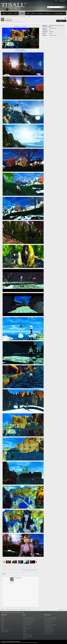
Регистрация (62, 1)
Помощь (22, 612)
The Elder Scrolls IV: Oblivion (29, 620)
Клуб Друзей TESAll (5, 630)
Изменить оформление (6, 612)
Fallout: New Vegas (27, 628)
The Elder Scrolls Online (28, 623)
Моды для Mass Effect (49, 630)
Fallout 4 (25, 630)
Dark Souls (25, 633)
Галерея (22, 13)
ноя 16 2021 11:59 (11, 583)
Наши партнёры (5, 632)
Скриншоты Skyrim (53, 35)
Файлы (16, 13)
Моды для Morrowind (49, 621)
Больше (48, 13)
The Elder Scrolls (14, 610)
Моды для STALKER (49, 632)
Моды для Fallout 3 (48, 623)
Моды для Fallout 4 (48, 626)
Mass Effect (25, 638)
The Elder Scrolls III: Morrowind (29, 618)
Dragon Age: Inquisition (27, 637)
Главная (4, 13)
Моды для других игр (49, 633)
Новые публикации (59, 13)
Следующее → (25, 26)
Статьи (3, 628)
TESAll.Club (3, 610)
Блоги (2, 626)
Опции (61, 21)
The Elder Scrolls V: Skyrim (28, 621)
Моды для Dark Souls (49, 628)
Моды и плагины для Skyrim (50, 618)
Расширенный (66, 7)
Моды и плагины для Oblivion (51, 620)
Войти (56, 1)
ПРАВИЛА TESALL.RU (62, 610)
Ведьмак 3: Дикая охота (28, 635)
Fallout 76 (25, 632)
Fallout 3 (25, 626)
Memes (33, 13)
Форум (3, 620)
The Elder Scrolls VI (27, 625)
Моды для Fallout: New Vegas (51, 625)
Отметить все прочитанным (15, 612)
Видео (28, 13)
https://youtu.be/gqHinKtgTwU (21, 51)
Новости (10, 13)
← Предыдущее (17, 26)
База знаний (40, 13)
